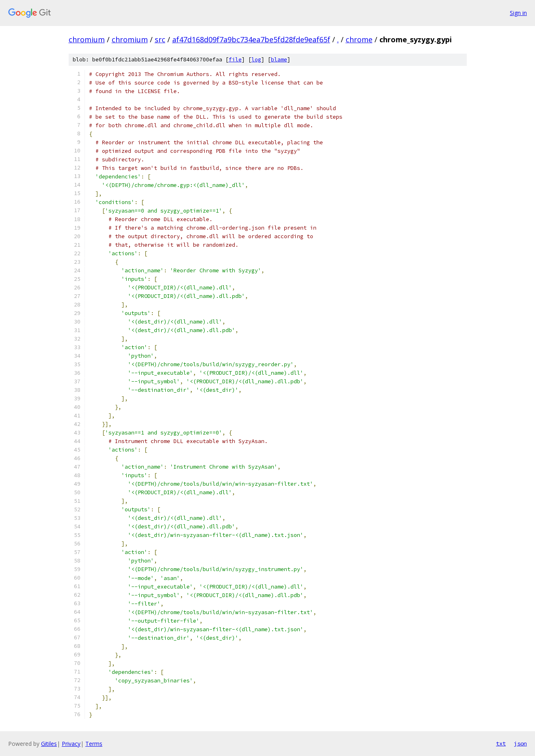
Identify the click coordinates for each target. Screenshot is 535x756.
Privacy (71, 744)
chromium (87, 39)
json (520, 743)
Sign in (518, 13)
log (256, 60)
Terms (94, 744)
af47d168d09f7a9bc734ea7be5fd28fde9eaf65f (251, 39)
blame (279, 60)
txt (501, 743)
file (235, 60)
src (160, 39)
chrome (359, 39)
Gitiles (49, 744)
